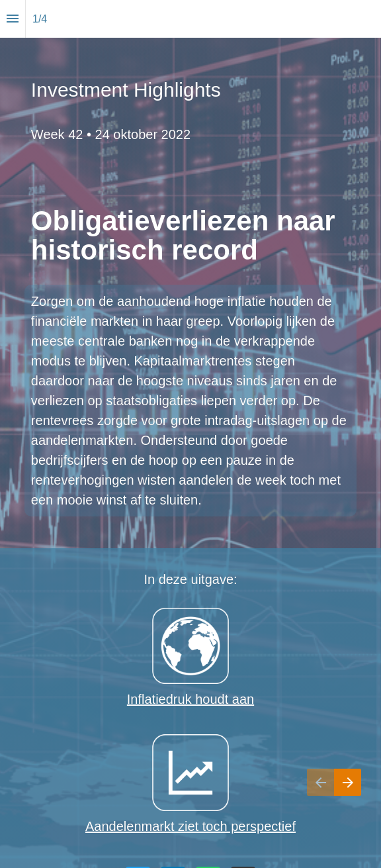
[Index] (13, 19)
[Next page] (348, 798)
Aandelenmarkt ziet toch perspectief (190, 826)
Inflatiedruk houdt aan (190, 699)
